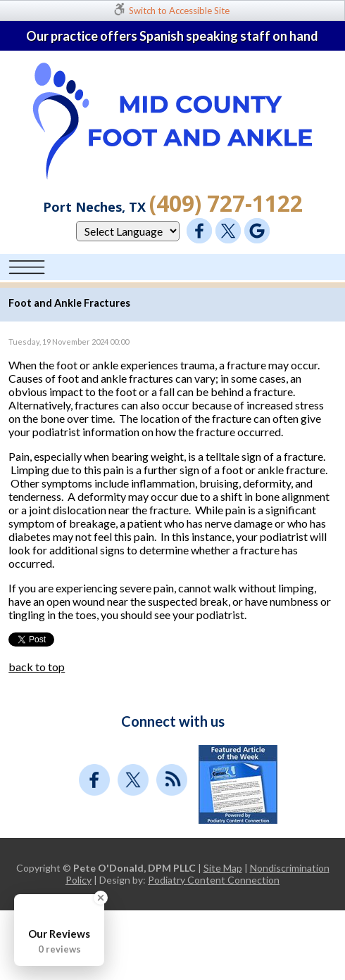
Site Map (223, 868)
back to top (37, 667)
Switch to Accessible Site (179, 11)
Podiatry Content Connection (214, 880)
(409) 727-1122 (226, 203)
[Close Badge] (101, 898)
